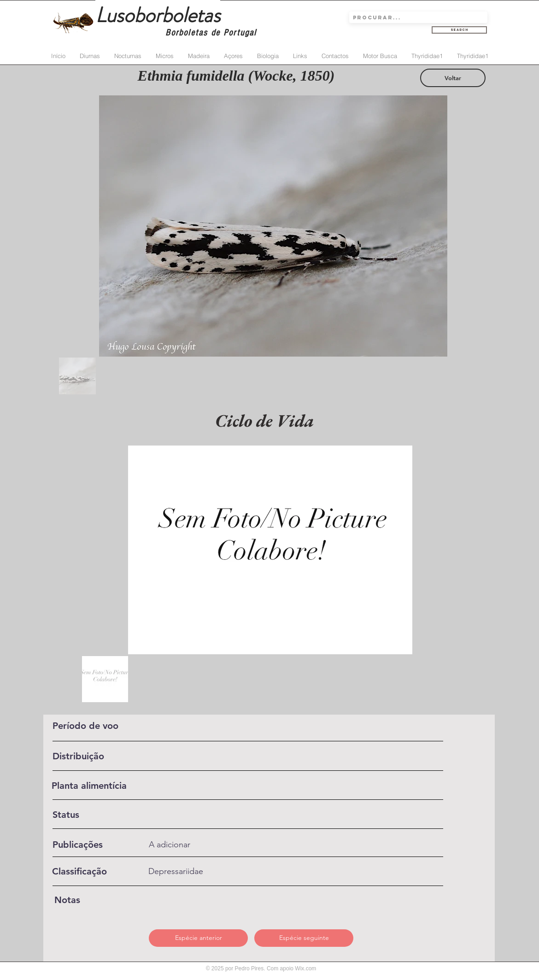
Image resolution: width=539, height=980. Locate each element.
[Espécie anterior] (198, 938)
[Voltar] (453, 78)
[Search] (459, 30)
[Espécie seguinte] (304, 938)
